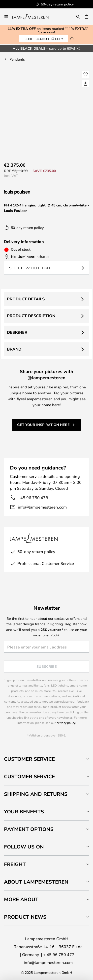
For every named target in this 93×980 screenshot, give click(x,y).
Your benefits (24, 812)
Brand (14, 349)
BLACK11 (44, 39)
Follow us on (24, 847)
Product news (25, 917)
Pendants (17, 59)
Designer (17, 332)
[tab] (46, 759)
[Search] (78, 17)
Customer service (29, 776)
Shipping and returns (36, 794)
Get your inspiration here (43, 425)
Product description (31, 316)
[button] (86, 74)
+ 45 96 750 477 (59, 954)
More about (21, 899)
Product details (26, 299)
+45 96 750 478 (33, 498)
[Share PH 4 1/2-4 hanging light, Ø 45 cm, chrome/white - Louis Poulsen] (86, 84)
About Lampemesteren (36, 882)
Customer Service (29, 759)
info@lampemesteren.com (42, 507)
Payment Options (29, 829)
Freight (15, 864)
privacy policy (66, 723)
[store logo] (33, 17)
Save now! (46, 32)
